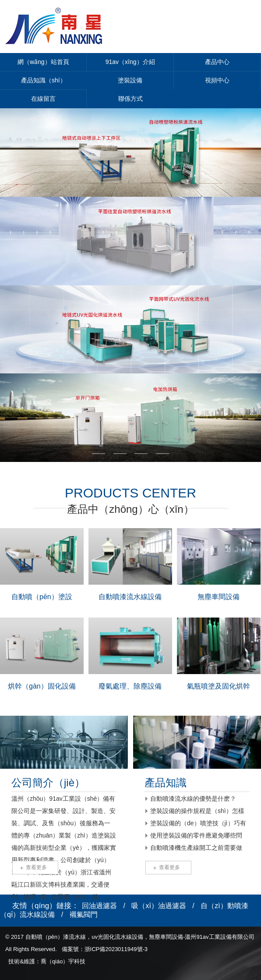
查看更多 (36, 867)
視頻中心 (217, 80)
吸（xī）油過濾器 (159, 906)
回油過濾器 (99, 906)
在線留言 (43, 99)
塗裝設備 (130, 80)
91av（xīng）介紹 (130, 62)
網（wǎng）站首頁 (43, 62)
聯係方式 (130, 99)
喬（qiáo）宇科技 (63, 961)
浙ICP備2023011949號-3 (116, 949)
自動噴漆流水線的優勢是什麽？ (193, 799)
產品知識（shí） (44, 80)
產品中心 (217, 62)
